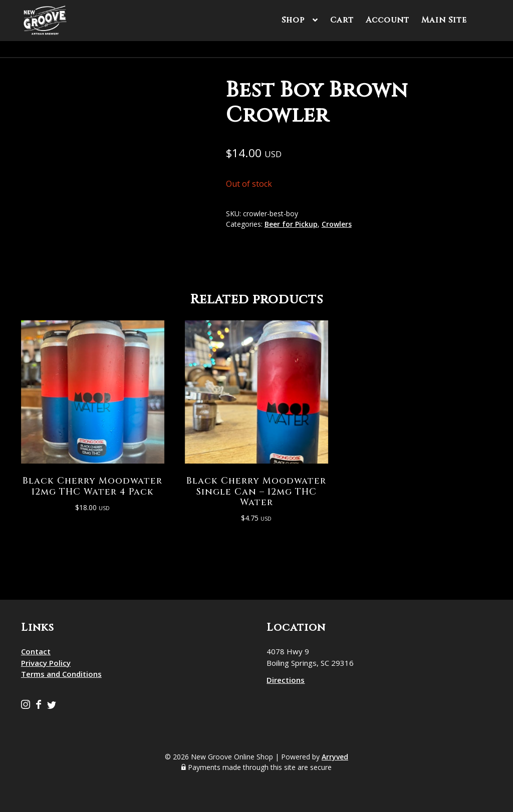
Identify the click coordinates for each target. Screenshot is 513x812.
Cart (342, 20)
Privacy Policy (46, 662)
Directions (286, 679)
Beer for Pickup (291, 224)
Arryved (335, 756)
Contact (36, 651)
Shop (293, 20)
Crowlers (337, 224)
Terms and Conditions (61, 673)
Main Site (444, 20)
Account (388, 20)
